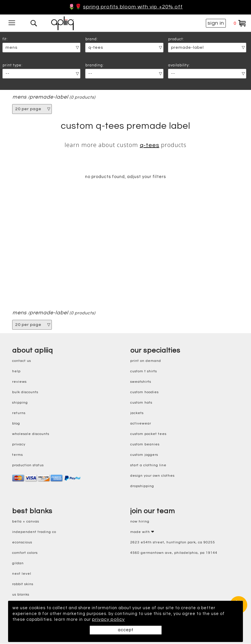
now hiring (140, 522)
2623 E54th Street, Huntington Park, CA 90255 (173, 543)
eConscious (22, 543)
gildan (18, 564)
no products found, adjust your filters (125, 177)
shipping (20, 403)
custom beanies (145, 445)
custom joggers (144, 455)
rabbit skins (23, 585)
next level (22, 574)
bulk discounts (25, 393)
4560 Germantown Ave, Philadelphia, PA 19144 (174, 553)
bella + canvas (26, 522)
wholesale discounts (31, 435)
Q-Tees (150, 145)
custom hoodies (144, 393)
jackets (137, 414)
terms (18, 455)
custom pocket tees (148, 435)
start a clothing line (148, 466)
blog (16, 424)
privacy (19, 445)
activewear (141, 424)
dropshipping (142, 487)
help (16, 372)
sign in (216, 23)
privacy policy (132, 620)
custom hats (141, 403)
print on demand (146, 361)
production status (28, 466)
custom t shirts (144, 372)
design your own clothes (152, 476)
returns (19, 414)
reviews (19, 382)
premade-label (49, 97)
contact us (22, 361)
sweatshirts (141, 382)
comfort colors (25, 553)
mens (20, 97)
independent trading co (34, 533)
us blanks (21, 595)
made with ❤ (142, 533)
